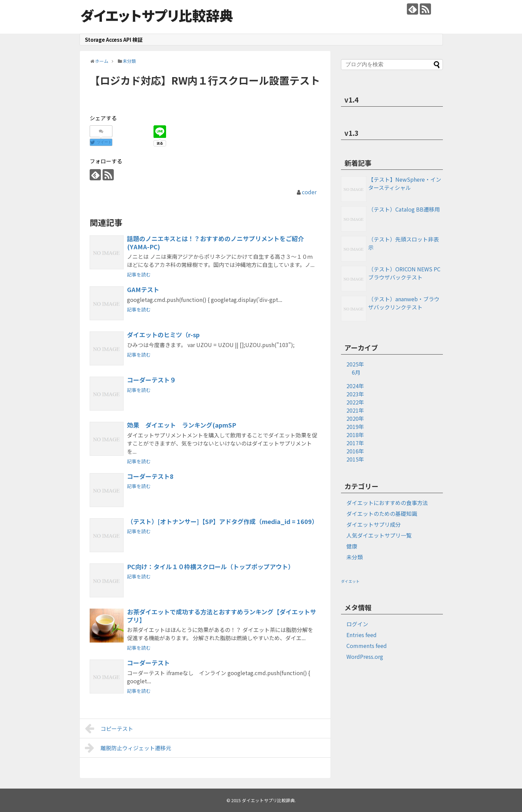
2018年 (355, 435)
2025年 (355, 364)
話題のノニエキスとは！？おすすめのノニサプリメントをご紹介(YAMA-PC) (215, 242)
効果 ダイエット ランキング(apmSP (182, 425)
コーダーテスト (148, 663)
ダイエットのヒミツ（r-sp (163, 335)
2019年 (355, 427)
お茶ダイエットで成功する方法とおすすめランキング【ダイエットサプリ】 (222, 616)
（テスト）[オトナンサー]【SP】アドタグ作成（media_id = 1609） (222, 521)
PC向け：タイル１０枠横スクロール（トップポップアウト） (211, 566)
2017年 (355, 443)
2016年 (355, 451)
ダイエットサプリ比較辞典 (157, 15)
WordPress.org (365, 656)
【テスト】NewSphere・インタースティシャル (405, 183)
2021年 (355, 410)
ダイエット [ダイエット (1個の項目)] (350, 581)
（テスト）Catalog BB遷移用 (404, 209)
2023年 (355, 394)
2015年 (355, 459)
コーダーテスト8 (150, 476)
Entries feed (362, 635)
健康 (352, 546)
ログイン (357, 624)
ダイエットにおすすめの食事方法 (387, 503)
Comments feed (367, 646)
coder (309, 192)
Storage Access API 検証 (114, 40)
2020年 (355, 418)
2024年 (355, 386)
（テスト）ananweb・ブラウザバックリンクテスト (404, 303)
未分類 (355, 557)
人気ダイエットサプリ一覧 (379, 535)
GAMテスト (143, 289)
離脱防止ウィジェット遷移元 (128, 748)
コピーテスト (109, 728)
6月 (356, 372)
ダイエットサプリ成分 (374, 524)
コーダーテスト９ (151, 380)
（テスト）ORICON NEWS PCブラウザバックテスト (404, 273)
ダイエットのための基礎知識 (382, 513)
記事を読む (139, 274)
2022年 (355, 402)
